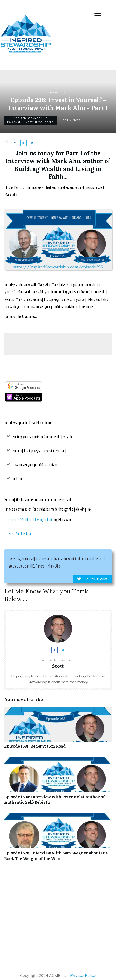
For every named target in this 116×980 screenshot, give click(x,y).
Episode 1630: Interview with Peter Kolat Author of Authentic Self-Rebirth (58, 783)
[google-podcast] (24, 389)
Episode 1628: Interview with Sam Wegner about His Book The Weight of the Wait (58, 839)
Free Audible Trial (20, 534)
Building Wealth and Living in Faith (31, 520)
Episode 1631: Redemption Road (58, 730)
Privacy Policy (83, 975)
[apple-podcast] (24, 400)
